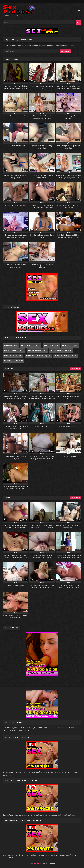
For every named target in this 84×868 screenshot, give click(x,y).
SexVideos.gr (38, 862)
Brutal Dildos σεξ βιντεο (31, 345)
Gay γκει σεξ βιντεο (70, 345)
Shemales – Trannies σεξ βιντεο (39, 355)
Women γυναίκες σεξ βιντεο (66, 355)
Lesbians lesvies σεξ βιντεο (62, 350)
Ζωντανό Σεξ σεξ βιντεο (14, 359)
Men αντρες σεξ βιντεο (14, 355)
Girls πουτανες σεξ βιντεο (15, 350)
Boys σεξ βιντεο (12, 345)
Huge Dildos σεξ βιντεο (38, 350)
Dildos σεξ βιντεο (52, 345)
